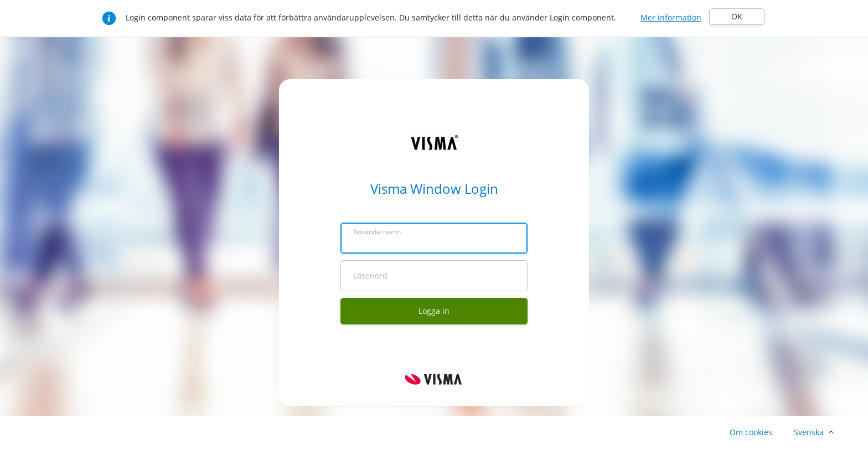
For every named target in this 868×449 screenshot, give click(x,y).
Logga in (434, 311)
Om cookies (751, 432)
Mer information (671, 17)
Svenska (809, 432)
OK (737, 16)
